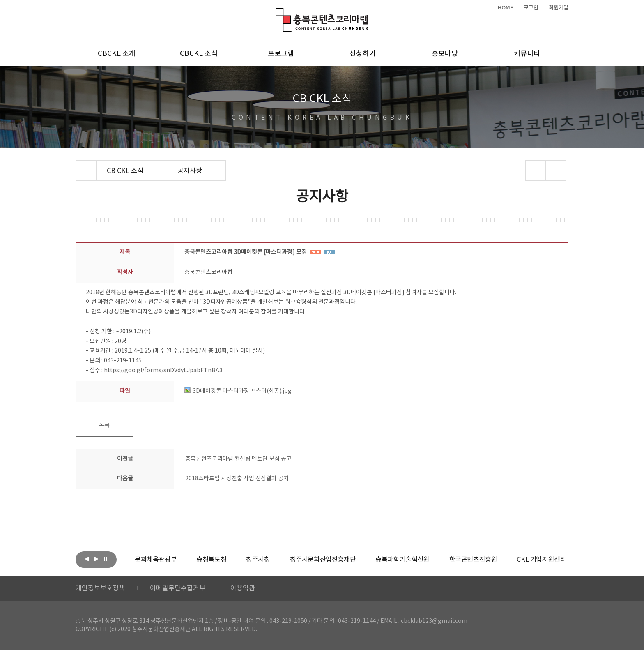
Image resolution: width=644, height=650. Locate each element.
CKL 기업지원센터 (541, 560)
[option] (156, 560)
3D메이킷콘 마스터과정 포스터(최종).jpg (238, 391)
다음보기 (96, 559)
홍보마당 (445, 54)
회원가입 (559, 8)
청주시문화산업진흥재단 (323, 560)
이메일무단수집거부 (178, 588)
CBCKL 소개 (117, 54)
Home (78, 165)
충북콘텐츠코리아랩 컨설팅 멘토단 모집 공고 (238, 459)
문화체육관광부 (156, 560)
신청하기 (363, 54)
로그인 (531, 8)
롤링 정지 (106, 559)
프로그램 (281, 54)
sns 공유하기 (536, 171)
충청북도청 (211, 560)
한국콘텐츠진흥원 (473, 560)
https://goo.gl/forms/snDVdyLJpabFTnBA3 (163, 371)
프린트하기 (556, 171)
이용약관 (243, 588)
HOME (506, 8)
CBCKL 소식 (199, 54)
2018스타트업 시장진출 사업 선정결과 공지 (237, 479)
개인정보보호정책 (100, 588)
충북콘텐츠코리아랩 (278, 13)
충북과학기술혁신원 (402, 560)
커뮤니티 (527, 54)
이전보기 (87, 559)
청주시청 (258, 560)
